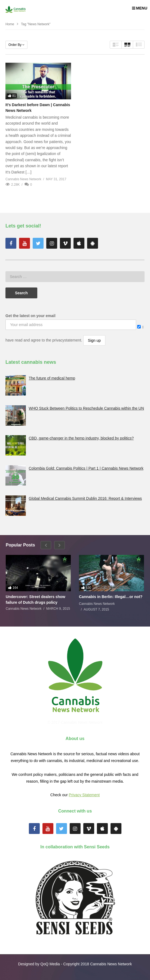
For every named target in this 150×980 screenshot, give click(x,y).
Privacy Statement (84, 795)
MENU (140, 8)
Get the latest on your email (30, 316)
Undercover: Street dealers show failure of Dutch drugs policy (36, 599)
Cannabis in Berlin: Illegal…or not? (111, 597)
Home (10, 24)
